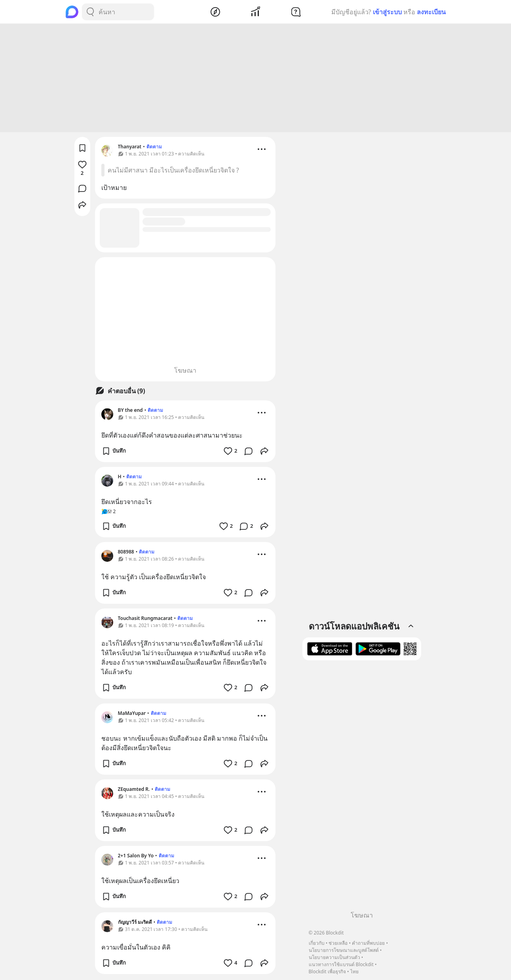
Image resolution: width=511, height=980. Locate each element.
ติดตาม (154, 148)
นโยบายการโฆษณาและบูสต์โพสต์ (344, 950)
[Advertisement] (256, 79)
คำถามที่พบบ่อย (368, 943)
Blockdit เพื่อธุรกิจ (327, 971)
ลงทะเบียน (431, 12)
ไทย (354, 971)
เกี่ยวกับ (317, 943)
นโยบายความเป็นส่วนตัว (334, 957)
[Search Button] (90, 12)
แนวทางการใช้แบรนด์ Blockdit (341, 964)
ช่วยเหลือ (338, 943)
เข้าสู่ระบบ (387, 12)
